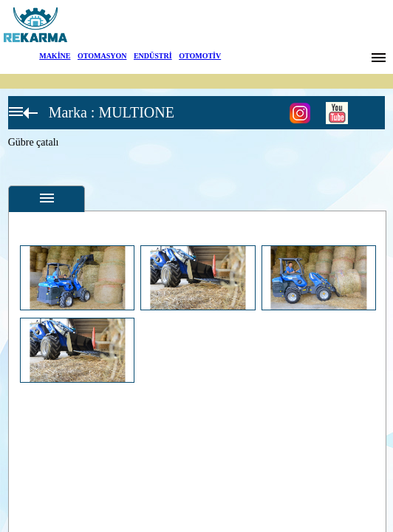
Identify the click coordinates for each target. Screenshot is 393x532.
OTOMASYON (102, 56)
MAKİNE (55, 56)
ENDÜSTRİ (153, 56)
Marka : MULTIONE (112, 112)
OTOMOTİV (200, 56)
